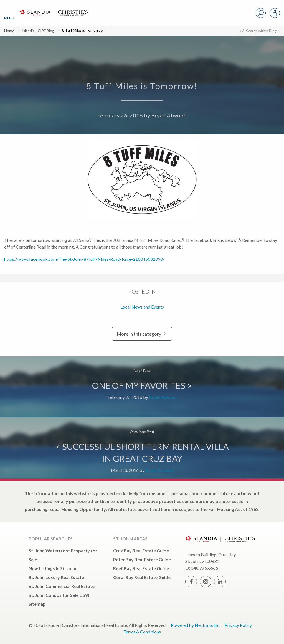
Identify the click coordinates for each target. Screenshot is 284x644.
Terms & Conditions (142, 632)
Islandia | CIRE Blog (38, 31)
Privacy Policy (238, 625)
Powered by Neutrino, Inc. (196, 625)
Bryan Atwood (169, 115)
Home (9, 31)
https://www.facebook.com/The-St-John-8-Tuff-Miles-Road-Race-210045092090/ (84, 259)
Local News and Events (142, 307)
